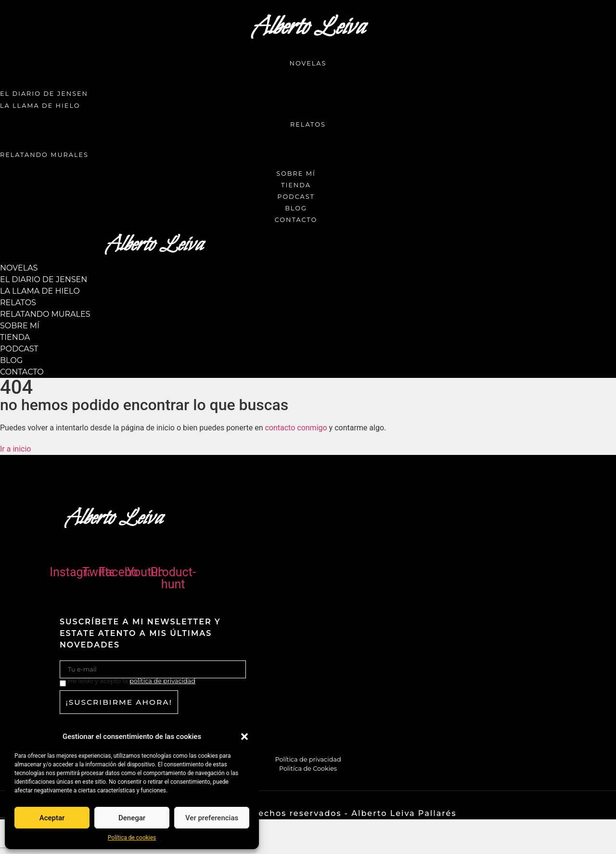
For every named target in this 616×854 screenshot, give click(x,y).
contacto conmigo (296, 428)
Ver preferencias (212, 818)
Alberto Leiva (308, 27)
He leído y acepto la (132, 681)
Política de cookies (132, 838)
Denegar (132, 818)
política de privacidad (162, 681)
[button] (244, 737)
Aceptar (52, 818)
